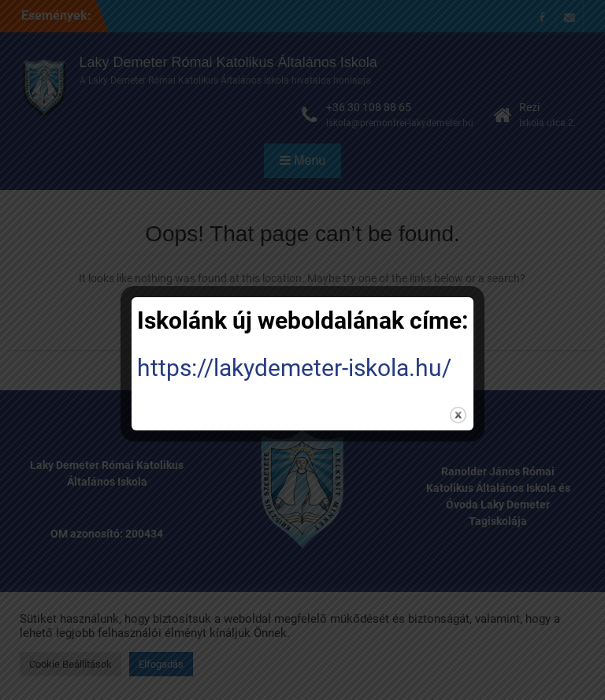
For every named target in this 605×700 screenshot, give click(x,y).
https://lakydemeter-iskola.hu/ (294, 368)
